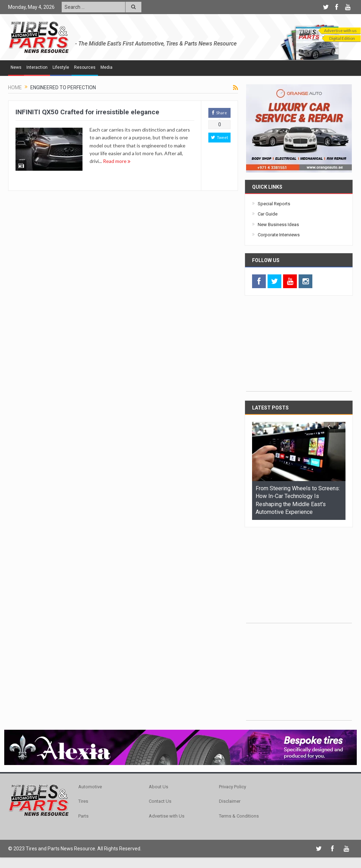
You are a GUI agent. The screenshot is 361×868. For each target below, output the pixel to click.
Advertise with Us (167, 816)
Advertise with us (340, 31)
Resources (85, 67)
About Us (158, 787)
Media (106, 67)
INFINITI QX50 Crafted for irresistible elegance (87, 112)
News (16, 67)
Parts (83, 816)
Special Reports (274, 204)
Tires (83, 801)
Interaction (37, 67)
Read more (117, 161)
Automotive (90, 787)
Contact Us (160, 801)
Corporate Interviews (279, 235)
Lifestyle (61, 67)
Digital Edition (342, 38)
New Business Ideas (278, 224)
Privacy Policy (232, 787)
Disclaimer (230, 801)
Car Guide (268, 214)
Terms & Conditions (239, 816)
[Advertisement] (299, 347)
